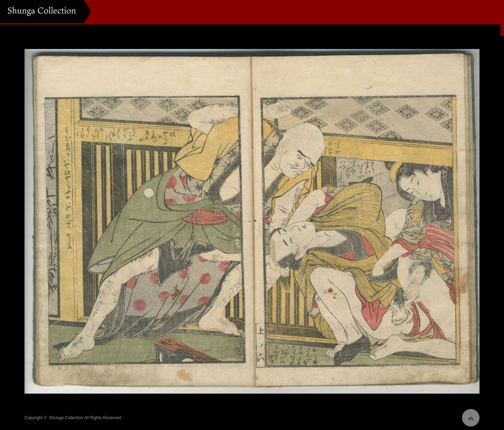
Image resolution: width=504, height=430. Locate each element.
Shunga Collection (66, 416)
